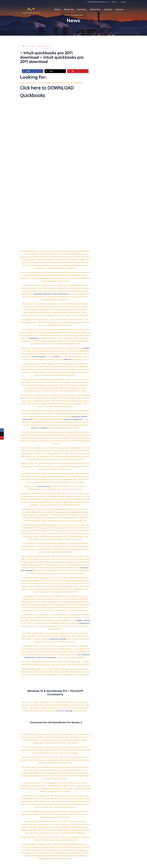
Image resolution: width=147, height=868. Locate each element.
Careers (120, 9)
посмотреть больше (57, 639)
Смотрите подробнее (73, 419)
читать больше (43, 486)
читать (56, 357)
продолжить (34, 338)
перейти (86, 348)
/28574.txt (67, 359)
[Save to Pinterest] (78, 71)
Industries (95, 9)
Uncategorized (77, 15)
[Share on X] (55, 71)
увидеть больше (83, 620)
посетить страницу (39, 428)
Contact (108, 9)
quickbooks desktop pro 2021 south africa (50, 294)
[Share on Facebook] (33, 71)
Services (82, 9)
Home (58, 9)
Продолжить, (84, 623)
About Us (69, 9)
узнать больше (39, 357)
